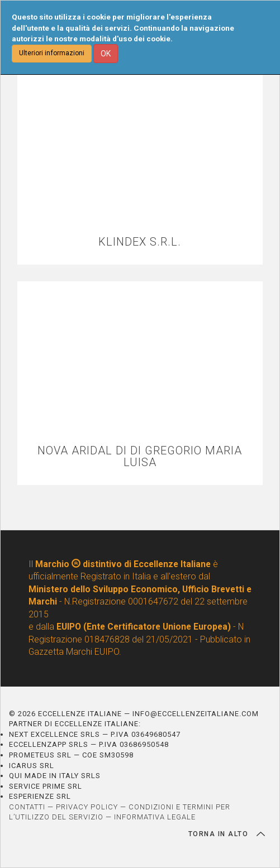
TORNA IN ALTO (227, 834)
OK (106, 54)
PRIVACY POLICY (87, 807)
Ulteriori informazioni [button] (52, 53)
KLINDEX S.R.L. (140, 242)
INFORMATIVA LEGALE (155, 817)
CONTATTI (27, 807)
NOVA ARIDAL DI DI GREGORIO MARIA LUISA (140, 457)
